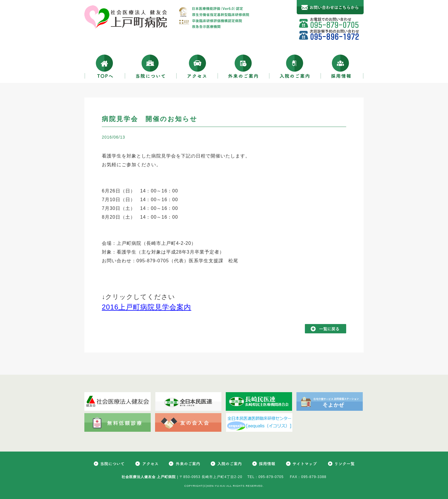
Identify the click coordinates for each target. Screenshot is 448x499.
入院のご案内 (295, 66)
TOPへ (105, 66)
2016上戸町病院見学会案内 (146, 307)
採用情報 (342, 66)
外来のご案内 (244, 66)
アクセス (197, 66)
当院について (151, 66)
